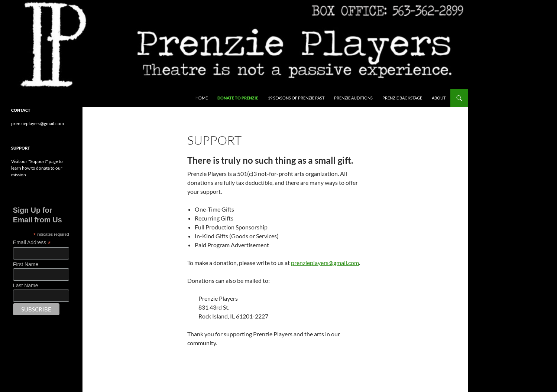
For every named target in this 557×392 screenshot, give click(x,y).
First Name (26, 264)
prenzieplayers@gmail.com (325, 263)
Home (202, 98)
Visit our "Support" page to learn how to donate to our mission (37, 168)
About (439, 98)
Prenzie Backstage (402, 98)
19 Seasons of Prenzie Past (296, 98)
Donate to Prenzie (238, 98)
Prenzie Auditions (353, 98)
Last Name (26, 285)
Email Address (32, 243)
